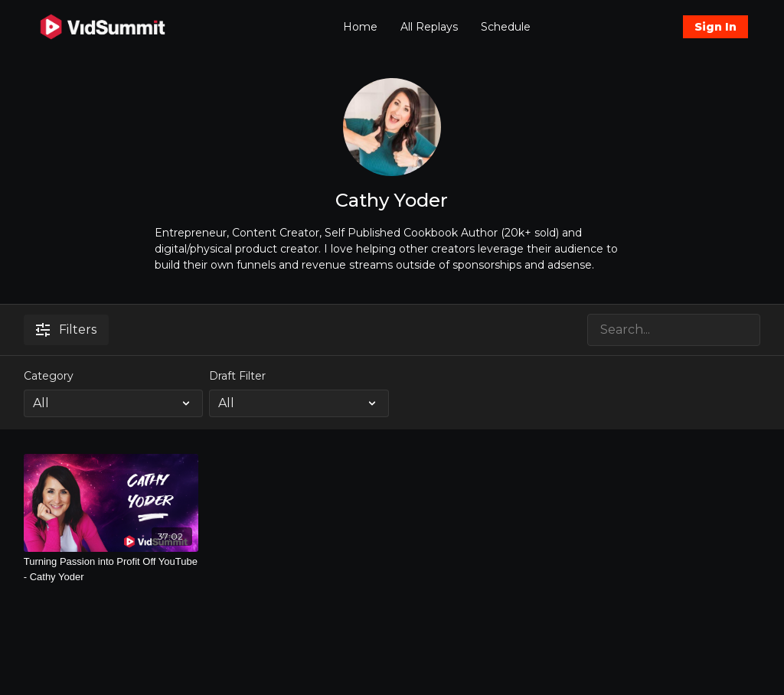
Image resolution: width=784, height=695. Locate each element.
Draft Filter (237, 376)
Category (49, 376)
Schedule (506, 27)
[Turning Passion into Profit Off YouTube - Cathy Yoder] (111, 569)
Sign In (715, 27)
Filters (66, 330)
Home (360, 27)
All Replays (429, 27)
